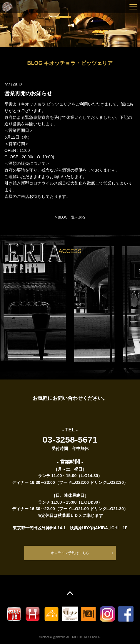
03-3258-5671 (70, 440)
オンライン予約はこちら (70, 553)
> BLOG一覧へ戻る (70, 217)
